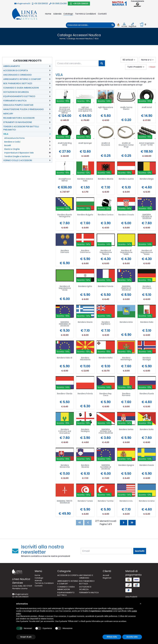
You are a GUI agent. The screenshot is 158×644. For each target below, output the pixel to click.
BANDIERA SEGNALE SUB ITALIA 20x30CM (106, 431)
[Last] (132, 523)
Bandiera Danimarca (85, 252)
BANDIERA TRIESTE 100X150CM (65, 502)
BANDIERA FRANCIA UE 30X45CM (126, 288)
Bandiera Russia (147, 394)
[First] (80, 523)
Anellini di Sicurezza (106, 144)
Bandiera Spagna (126, 465)
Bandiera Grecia (85, 322)
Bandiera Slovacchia (65, 466)
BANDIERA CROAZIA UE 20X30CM (147, 217)
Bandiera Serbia (126, 430)
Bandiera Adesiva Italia (85, 180)
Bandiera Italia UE (65, 358)
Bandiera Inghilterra (106, 323)
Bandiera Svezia (147, 465)
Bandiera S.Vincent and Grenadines (65, 431)
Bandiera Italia (147, 322)
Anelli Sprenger (85, 143)
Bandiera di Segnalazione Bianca (106, 252)
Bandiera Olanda (65, 394)
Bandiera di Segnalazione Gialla (126, 252)
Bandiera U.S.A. (126, 501)
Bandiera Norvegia (147, 359)
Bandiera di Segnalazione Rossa (147, 252)
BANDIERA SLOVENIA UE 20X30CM (106, 467)
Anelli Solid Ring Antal (65, 144)
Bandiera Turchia (106, 501)
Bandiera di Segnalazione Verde (65, 288)
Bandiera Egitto (85, 286)
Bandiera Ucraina (147, 501)
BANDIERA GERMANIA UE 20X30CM (65, 324)
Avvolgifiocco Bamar (65, 180)
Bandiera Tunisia (85, 501)
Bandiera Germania (147, 287)
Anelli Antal (147, 107)
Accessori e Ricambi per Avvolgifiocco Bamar (65, 110)
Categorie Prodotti (27, 61)
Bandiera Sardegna (85, 430)
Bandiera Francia (106, 286)
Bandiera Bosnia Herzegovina (65, 216)
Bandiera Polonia (85, 394)
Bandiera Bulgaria (85, 215)
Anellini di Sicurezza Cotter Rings (126, 145)
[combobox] (88, 25)
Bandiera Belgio (147, 179)
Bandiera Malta (106, 358)
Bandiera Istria (126, 322)
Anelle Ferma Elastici (126, 108)
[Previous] (88, 523)
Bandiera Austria (126, 179)
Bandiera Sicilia (147, 430)
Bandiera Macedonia (85, 359)
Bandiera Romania (126, 395)
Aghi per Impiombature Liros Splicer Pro (85, 109)
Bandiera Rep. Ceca (106, 395)
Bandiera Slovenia (85, 466)
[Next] (124, 523)
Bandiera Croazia (126, 215)
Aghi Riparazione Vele (106, 108)
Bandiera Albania (106, 179)
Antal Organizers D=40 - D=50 (147, 144)
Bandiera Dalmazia (65, 252)
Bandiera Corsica (106, 215)
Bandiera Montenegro (126, 359)
